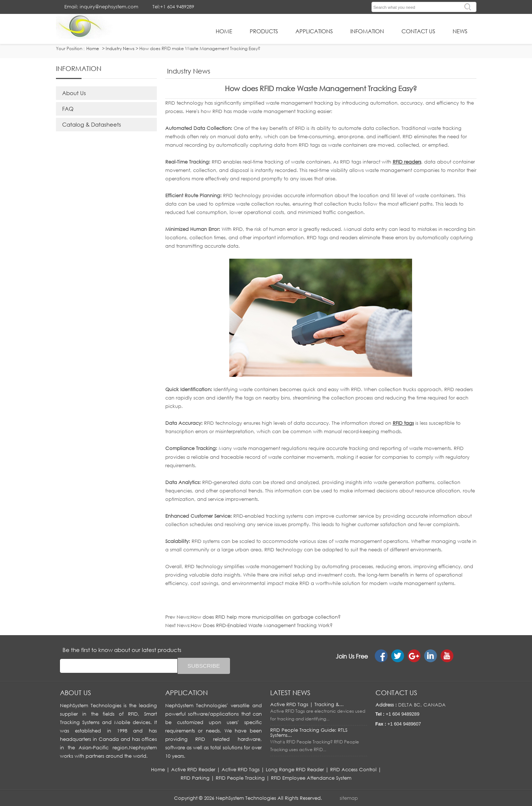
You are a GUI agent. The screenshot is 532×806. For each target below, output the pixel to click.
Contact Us (418, 31)
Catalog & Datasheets (92, 124)
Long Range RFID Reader (295, 769)
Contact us (396, 693)
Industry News (120, 48)
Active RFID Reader (193, 769)
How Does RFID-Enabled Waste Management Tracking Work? (262, 625)
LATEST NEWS (290, 693)
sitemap (349, 798)
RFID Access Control (353, 769)
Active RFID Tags (241, 769)
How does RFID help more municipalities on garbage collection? (266, 617)
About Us (74, 93)
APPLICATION (186, 693)
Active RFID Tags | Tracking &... (307, 704)
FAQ (68, 109)
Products (264, 31)
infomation (367, 31)
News (460, 31)
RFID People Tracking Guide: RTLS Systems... (309, 732)
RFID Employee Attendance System (311, 778)
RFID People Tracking (240, 778)
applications (314, 31)
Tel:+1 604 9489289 (173, 7)
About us (76, 693)
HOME (224, 31)
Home (158, 769)
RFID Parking (195, 778)
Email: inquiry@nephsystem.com (101, 7)
